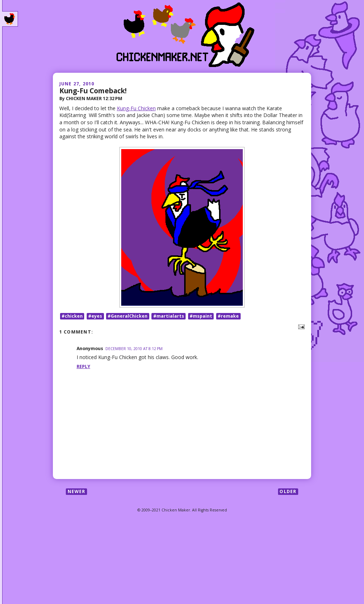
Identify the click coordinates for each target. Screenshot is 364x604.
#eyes (95, 316)
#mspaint (201, 316)
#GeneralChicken (128, 316)
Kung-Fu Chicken (136, 108)
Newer (77, 491)
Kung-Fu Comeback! (93, 91)
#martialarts (169, 316)
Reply (83, 366)
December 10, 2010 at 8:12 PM (134, 349)
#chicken (72, 316)
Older (288, 491)
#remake (228, 316)
